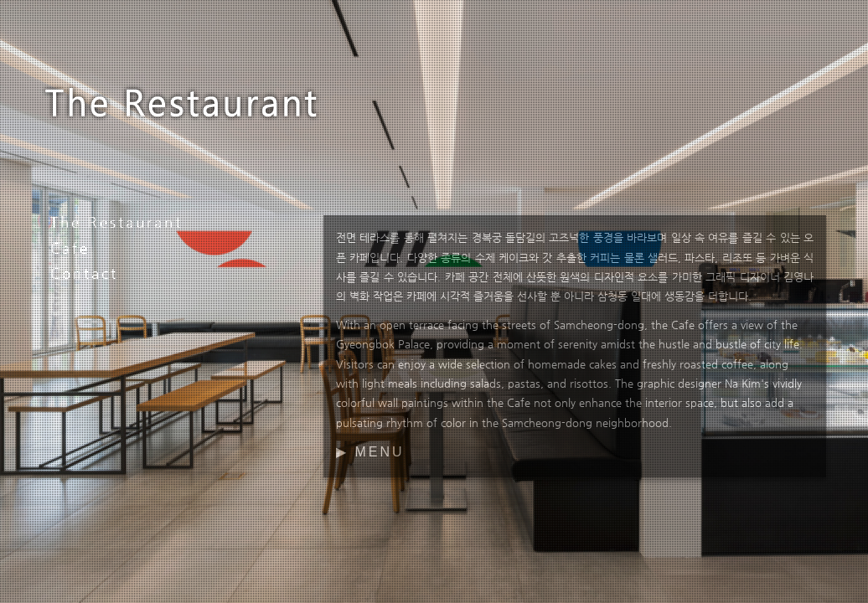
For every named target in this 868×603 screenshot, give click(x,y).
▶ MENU (370, 452)
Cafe (70, 248)
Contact (84, 273)
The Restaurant (116, 222)
